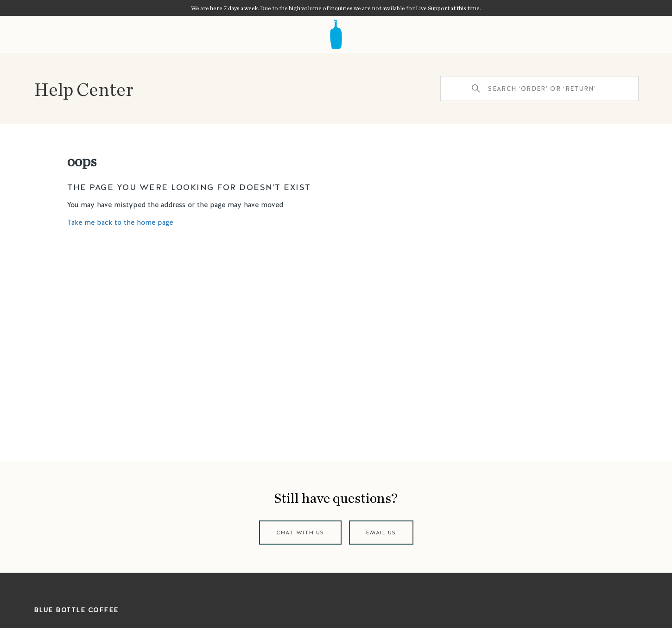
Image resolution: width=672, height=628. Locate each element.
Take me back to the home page (120, 222)
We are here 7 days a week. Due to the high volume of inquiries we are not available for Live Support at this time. (336, 8)
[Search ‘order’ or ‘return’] (539, 89)
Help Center (84, 89)
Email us (381, 533)
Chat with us (300, 533)
